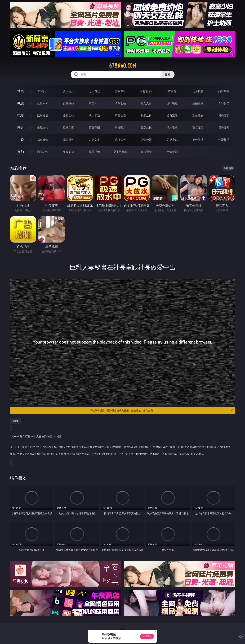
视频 (21, 103)
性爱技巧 (224, 140)
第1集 (16, 421)
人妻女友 (94, 140)
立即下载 (147, 636)
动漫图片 (120, 127)
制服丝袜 (146, 115)
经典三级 (172, 115)
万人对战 (94, 91)
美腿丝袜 (146, 127)
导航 (21, 152)
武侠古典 (120, 140)
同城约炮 (43, 152)
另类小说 (172, 140)
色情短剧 (172, 152)
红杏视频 (146, 152)
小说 (21, 140)
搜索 (168, 75)
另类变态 (224, 115)
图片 (21, 127)
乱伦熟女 (198, 115)
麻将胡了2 (146, 91)
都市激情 (43, 140)
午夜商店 (69, 152)
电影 (21, 115)
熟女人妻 (146, 103)
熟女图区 (198, 127)
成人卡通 (94, 115)
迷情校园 (146, 140)
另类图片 (224, 127)
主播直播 (198, 103)
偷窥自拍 (43, 127)
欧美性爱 (120, 115)
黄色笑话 (198, 140)
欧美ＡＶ (94, 103)
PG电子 (43, 91)
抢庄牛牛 (224, 91)
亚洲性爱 (43, 115)
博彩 (21, 91)
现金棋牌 (198, 91)
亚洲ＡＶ (43, 103)
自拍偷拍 (69, 103)
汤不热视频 (120, 152)
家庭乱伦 (69, 140)
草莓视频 (94, 152)
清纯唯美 (172, 127)
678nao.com (122, 66)
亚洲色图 (69, 127)
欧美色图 (94, 127)
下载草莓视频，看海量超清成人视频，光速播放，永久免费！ (162, 410)
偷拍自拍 (69, 115)
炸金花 (172, 91)
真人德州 (69, 91)
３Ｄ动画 (120, 103)
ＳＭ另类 (224, 103)
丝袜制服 (172, 103)
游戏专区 (120, 91)
